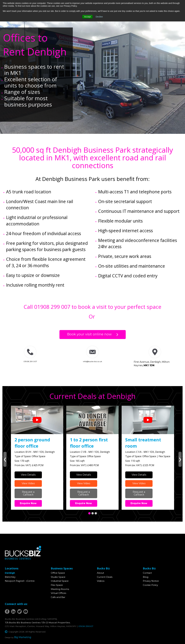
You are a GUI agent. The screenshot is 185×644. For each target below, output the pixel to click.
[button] (89, 513)
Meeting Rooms (60, 589)
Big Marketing (23, 637)
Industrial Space (60, 581)
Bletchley (10, 577)
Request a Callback (28, 493)
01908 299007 (86, 626)
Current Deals (105, 577)
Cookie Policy (150, 585)
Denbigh (10, 573)
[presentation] (5, 459)
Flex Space (57, 585)
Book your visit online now (89, 334)
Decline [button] (99, 17)
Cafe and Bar (58, 597)
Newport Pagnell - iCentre (20, 581)
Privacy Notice (151, 581)
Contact (147, 573)
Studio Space (58, 577)
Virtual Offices (58, 593)
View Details (28, 475)
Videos (101, 581)
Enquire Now (28, 503)
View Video (28, 483)
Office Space (58, 573)
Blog (146, 577)
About (100, 573)
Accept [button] (87, 17)
